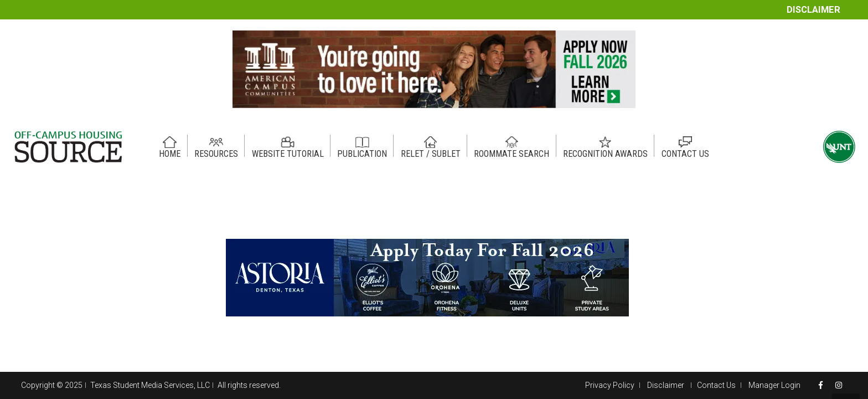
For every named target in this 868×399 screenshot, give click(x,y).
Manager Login (774, 385)
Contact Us (716, 385)
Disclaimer (813, 10)
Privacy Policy (610, 385)
